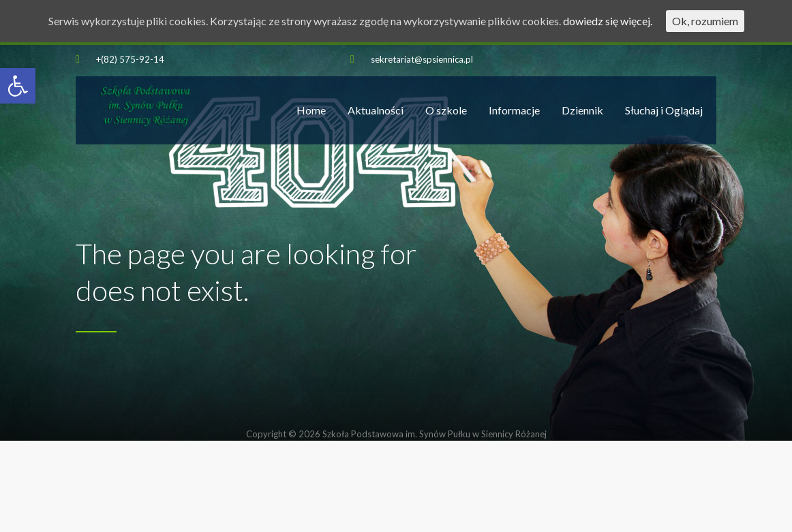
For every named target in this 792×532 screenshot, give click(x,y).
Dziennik (582, 110)
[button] (18, 86)
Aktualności (376, 110)
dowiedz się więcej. (608, 21)
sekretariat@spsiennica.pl (422, 59)
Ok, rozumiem (705, 21)
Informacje (514, 110)
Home (311, 110)
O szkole (446, 110)
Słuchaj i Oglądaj (664, 110)
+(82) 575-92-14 (130, 59)
